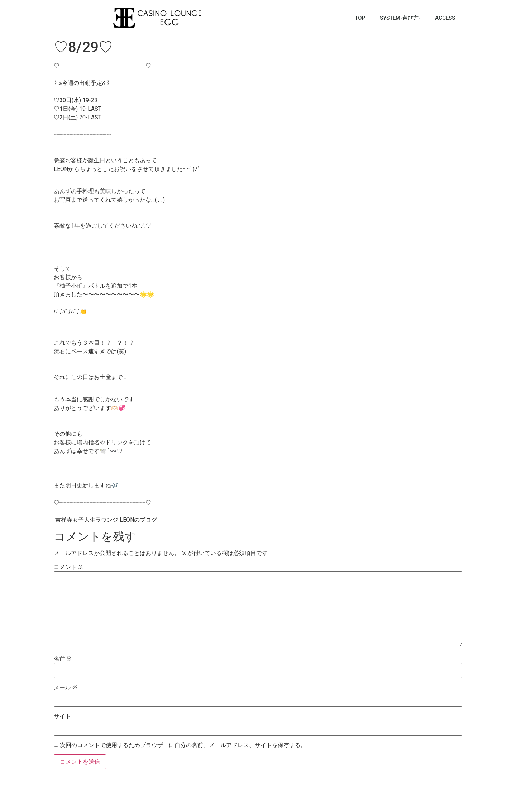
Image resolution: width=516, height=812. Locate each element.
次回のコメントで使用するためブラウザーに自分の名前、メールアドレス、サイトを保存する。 (183, 745)
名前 (63, 659)
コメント (68, 567)
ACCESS (445, 18)
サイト (62, 716)
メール (65, 688)
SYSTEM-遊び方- (400, 18)
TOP (360, 18)
